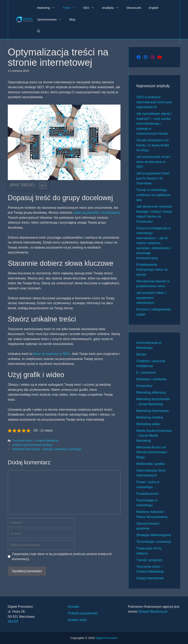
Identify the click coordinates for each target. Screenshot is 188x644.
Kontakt (74, 607)
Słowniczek (134, 8)
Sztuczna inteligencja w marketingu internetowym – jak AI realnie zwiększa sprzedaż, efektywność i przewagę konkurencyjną (154, 243)
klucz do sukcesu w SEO (51, 354)
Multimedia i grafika (150, 464)
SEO (91, 8)
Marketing (48, 8)
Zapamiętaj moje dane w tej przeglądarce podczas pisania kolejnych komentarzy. (62, 557)
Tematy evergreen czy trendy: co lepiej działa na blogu (153, 145)
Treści (71, 8)
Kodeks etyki (77, 620)
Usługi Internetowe (150, 578)
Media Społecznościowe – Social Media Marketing (154, 436)
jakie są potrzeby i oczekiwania (97, 213)
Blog (72, 19)
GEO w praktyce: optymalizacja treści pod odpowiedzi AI (154, 102)
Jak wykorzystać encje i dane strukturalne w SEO (154, 162)
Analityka (112, 8)
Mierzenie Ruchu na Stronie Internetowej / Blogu (152, 452)
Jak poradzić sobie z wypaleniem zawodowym (151, 298)
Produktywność (147, 494)
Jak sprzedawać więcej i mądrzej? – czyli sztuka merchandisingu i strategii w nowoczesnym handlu (154, 124)
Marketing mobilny (150, 417)
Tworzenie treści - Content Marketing (35, 441)
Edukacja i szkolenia (151, 379)
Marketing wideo (148, 424)
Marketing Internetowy (152, 411)
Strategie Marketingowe (154, 535)
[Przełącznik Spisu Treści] (41, 186)
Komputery (144, 386)
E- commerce (146, 373)
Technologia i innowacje (154, 542)
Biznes (141, 354)
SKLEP (13, 621)
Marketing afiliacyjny (151, 392)
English (154, 8)
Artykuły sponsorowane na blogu (33, 445)
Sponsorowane (51, 20)
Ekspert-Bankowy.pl (153, 612)
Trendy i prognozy (149, 560)
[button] (39, 31)
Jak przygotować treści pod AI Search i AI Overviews (153, 178)
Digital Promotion (106, 638)
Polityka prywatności (83, 613)
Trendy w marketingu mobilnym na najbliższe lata (153, 195)
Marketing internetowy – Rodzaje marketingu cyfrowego (47, 449)
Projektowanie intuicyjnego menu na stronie (152, 270)
